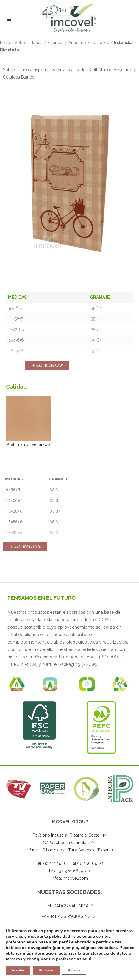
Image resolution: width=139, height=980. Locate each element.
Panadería (100, 43)
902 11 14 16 (55, 864)
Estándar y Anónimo (67, 43)
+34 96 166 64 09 (87, 864)
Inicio (5, 43)
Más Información (48, 365)
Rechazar (46, 970)
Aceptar (18, 970)
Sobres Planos (29, 43)
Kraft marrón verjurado (28, 421)
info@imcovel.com (70, 879)
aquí (87, 959)
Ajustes (74, 970)
